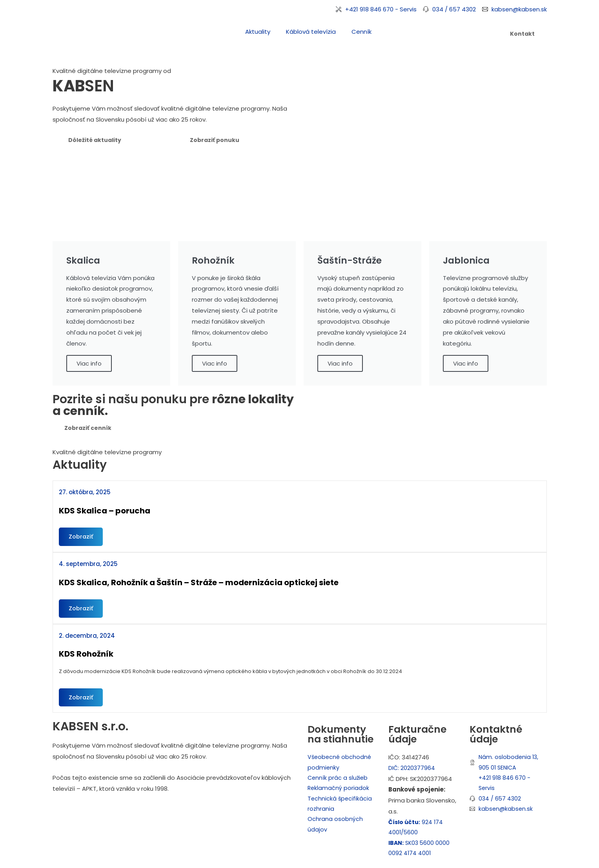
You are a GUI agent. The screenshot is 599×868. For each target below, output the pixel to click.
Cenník (361, 32)
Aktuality (258, 32)
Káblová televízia (311, 32)
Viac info (89, 363)
